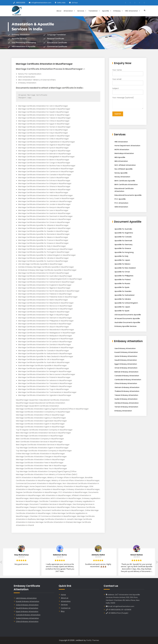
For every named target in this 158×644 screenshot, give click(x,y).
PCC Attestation (121, 203)
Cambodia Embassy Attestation (128, 380)
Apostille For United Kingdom (126, 303)
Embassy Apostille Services (126, 326)
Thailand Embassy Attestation (127, 391)
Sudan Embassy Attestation (126, 399)
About (59, 11)
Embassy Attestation (123, 411)
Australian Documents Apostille (127, 322)
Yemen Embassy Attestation (126, 407)
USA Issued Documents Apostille (128, 315)
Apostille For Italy (121, 256)
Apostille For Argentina (124, 233)
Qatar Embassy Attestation (126, 356)
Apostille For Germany (123, 244)
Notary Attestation (122, 177)
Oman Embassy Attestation (126, 368)
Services (82, 11)
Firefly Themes (93, 640)
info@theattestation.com (41, 3)
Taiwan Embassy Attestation (126, 395)
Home (63, 595)
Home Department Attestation (127, 146)
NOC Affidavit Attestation (125, 165)
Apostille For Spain (122, 287)
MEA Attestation (121, 161)
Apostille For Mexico (123, 264)
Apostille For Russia (122, 283)
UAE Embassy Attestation (26, 598)
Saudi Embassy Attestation (126, 360)
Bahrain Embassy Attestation (126, 372)
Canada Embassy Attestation (127, 376)
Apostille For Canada (123, 237)
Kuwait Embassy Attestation (126, 352)
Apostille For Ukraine (123, 299)
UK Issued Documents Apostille (127, 318)
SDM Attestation (121, 207)
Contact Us (66, 608)
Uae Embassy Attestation (125, 348)
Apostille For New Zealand (125, 268)
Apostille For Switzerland (124, 295)
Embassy (118, 11)
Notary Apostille (121, 173)
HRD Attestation (133, 11)
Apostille (107, 11)
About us (65, 598)
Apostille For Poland (123, 279)
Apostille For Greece (123, 248)
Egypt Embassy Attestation (126, 364)
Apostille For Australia (123, 229)
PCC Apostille (120, 199)
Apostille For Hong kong (124, 252)
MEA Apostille (120, 157)
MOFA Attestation (122, 149)
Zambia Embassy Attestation (127, 403)
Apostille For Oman (122, 272)
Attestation (69, 11)
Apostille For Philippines (124, 276)
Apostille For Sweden (123, 291)
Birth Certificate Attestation (126, 184)
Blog (63, 611)
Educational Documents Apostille (128, 195)
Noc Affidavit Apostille (124, 169)
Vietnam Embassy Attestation (127, 387)
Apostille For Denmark (123, 241)
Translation (94, 11)
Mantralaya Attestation (124, 153)
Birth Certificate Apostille (125, 181)
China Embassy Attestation (126, 383)
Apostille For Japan (122, 260)
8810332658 (21, 3)
